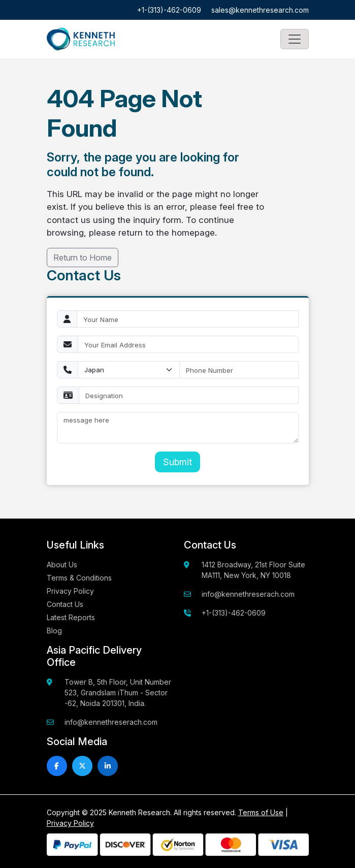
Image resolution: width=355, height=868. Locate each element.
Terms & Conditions (79, 578)
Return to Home (83, 258)
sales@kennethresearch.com (260, 10)
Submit (177, 462)
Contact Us (65, 604)
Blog (54, 631)
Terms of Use (261, 812)
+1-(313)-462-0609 (169, 10)
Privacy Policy (70, 591)
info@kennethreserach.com (248, 594)
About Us (62, 565)
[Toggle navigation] (295, 39)
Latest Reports (71, 617)
